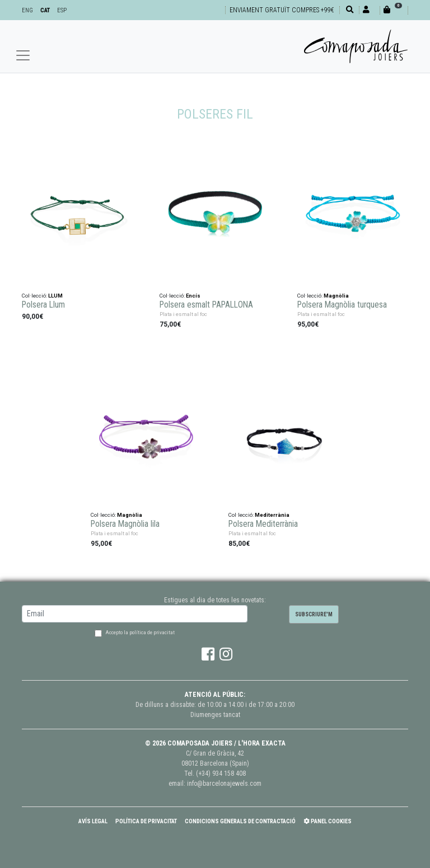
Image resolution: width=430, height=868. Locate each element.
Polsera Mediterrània (263, 524)
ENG (27, 10)
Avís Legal (93, 821)
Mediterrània (272, 515)
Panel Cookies (328, 821)
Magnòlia (336, 296)
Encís (193, 296)
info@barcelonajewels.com (224, 784)
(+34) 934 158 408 (221, 773)
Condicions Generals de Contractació (240, 821)
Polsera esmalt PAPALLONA (206, 305)
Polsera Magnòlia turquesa (342, 305)
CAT (45, 10)
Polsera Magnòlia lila (125, 524)
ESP (62, 10)
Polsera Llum (43, 305)
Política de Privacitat (146, 821)
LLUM (55, 296)
